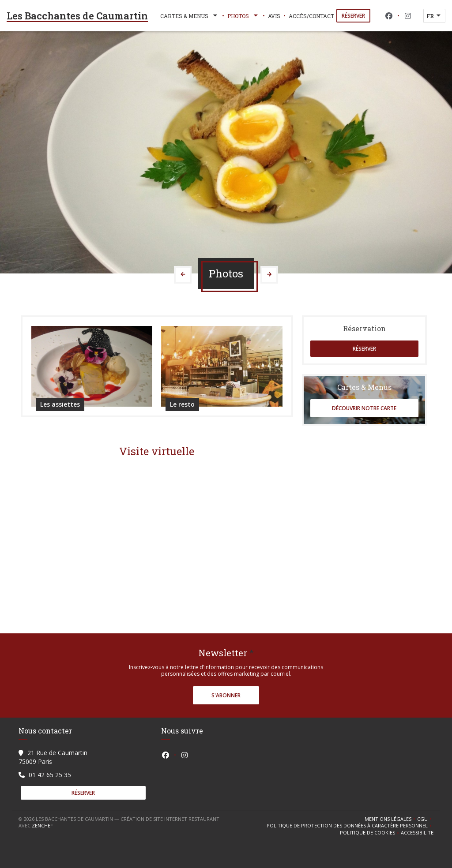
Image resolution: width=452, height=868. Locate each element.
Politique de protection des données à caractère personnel (348, 826)
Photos (243, 16)
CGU (425, 819)
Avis (274, 16)
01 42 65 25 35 (50, 775)
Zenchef (42, 825)
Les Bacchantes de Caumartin (77, 16)
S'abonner (226, 695)
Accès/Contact (311, 16)
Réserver (353, 16)
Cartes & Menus (190, 16)
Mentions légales (391, 819)
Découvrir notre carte (364, 408)
